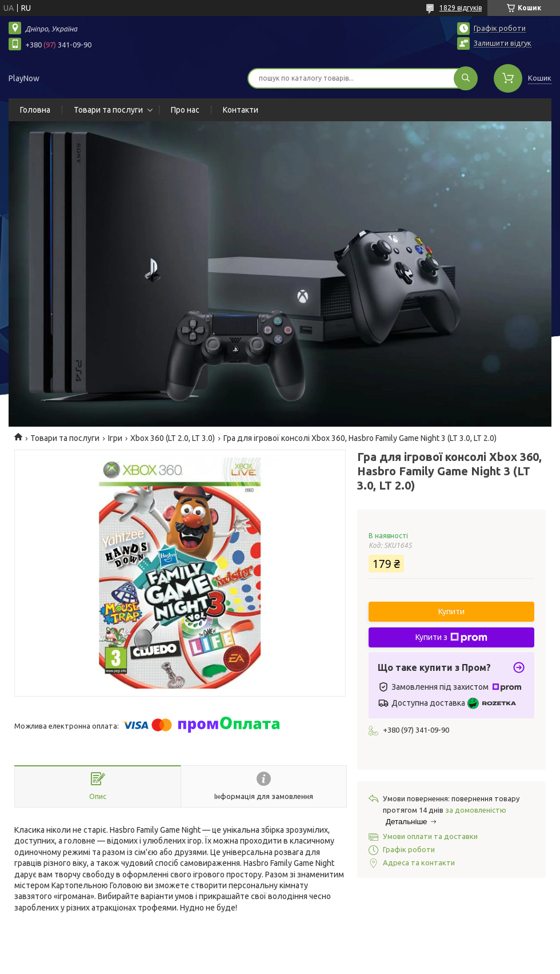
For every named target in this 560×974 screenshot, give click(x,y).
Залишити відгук (503, 43)
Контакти (241, 110)
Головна (35, 110)
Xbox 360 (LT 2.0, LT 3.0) (173, 438)
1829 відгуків (461, 8)
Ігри (115, 438)
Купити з (451, 638)
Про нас (185, 110)
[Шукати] (466, 78)
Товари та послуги (108, 110)
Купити (451, 611)
